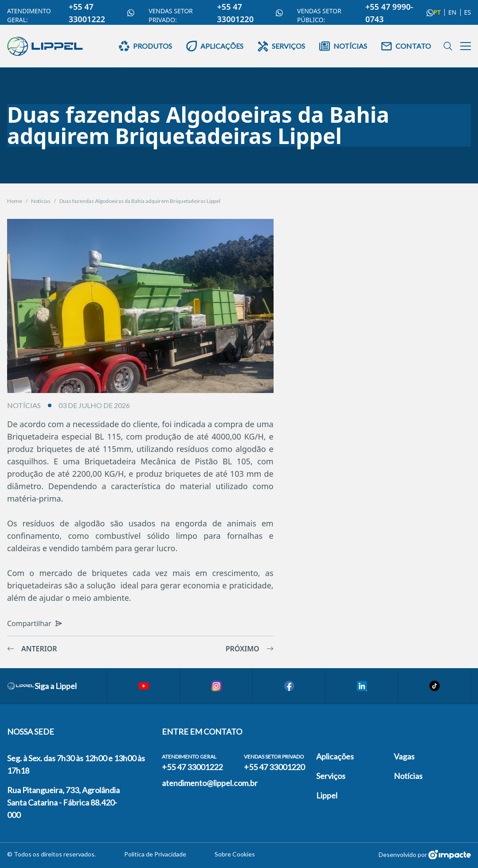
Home (15, 201)
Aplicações (335, 756)
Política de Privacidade (155, 854)
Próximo (250, 649)
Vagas (404, 756)
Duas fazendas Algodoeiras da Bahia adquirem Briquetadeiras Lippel (140, 201)
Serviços (331, 776)
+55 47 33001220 (250, 13)
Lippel (327, 795)
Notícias (41, 201)
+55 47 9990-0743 (399, 13)
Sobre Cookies (235, 854)
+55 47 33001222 (102, 13)
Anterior (32, 649)
